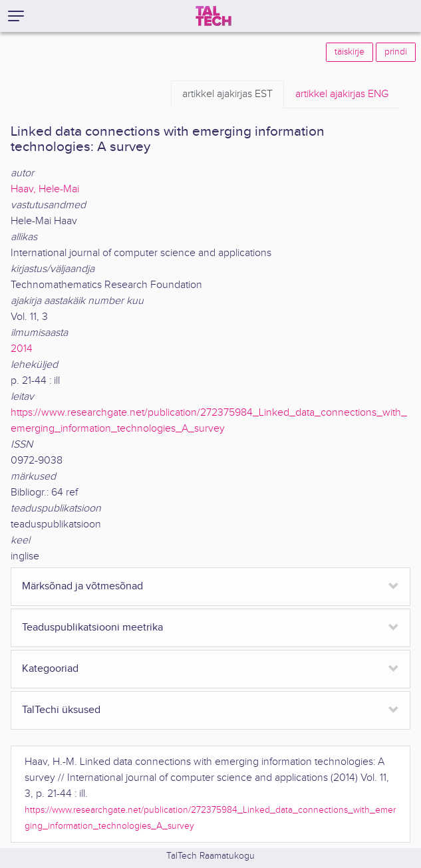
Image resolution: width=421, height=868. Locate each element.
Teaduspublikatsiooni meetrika (92, 628)
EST (227, 94)
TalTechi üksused (61, 710)
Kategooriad (50, 669)
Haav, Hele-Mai (45, 189)
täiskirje (350, 52)
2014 (22, 349)
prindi (396, 52)
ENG (342, 94)
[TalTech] (213, 16)
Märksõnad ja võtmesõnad (82, 586)
